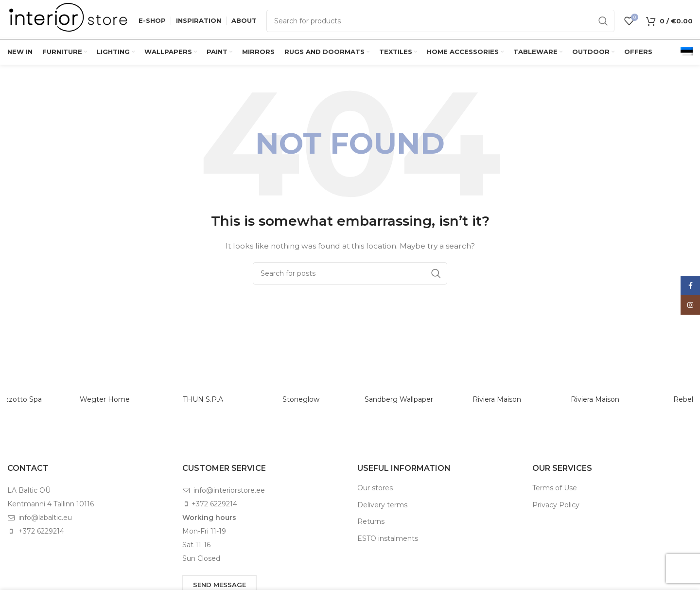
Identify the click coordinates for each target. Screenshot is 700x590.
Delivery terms (382, 505)
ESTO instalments (388, 538)
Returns (371, 521)
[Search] (440, 21)
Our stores (375, 488)
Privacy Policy (556, 505)
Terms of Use (555, 488)
